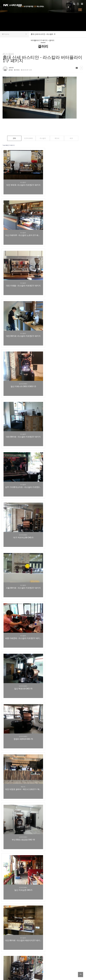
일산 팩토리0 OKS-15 (22, 421)
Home (14, 34)
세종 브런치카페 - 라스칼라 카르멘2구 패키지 (22, 708)
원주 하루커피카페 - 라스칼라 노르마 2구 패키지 (64, 851)
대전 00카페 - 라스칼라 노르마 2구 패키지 (64, 660)
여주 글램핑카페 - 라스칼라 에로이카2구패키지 (22, 756)
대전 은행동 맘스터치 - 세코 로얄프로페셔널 (64, 899)
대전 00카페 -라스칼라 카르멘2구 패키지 (64, 230)
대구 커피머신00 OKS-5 (64, 325)
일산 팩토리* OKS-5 (22, 660)
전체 (12, 138)
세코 (74, 138)
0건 (11, 70)
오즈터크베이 (27, 138)
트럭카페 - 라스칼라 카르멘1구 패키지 (64, 804)
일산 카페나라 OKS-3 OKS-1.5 (21, 278)
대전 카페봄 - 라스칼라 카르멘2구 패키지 (22, 230)
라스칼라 (43, 138)
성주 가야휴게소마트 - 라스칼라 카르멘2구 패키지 (22, 325)
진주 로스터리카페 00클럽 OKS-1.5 (63, 612)
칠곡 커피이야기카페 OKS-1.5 (63, 708)
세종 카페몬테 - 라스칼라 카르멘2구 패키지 (64, 373)
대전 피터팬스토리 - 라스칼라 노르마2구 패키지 (22, 804)
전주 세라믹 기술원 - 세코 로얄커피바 (22, 851)
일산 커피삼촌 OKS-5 (21, 517)
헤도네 (58, 138)
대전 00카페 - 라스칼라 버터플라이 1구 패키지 (22, 565)
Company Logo (13, 5)
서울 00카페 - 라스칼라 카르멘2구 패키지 (22, 373)
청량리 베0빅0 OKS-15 (63, 421)
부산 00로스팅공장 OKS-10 (64, 469)
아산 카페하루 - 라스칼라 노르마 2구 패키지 (64, 182)
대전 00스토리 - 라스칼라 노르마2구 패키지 (64, 565)
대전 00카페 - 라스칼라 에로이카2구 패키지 (64, 517)
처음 (4, 915)
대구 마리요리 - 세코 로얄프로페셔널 (22, 899)
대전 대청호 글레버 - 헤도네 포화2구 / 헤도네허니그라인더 (22, 469)
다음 (43, 915)
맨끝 (46, 915)
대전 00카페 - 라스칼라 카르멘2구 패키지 (64, 278)
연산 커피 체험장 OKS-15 (21, 612)
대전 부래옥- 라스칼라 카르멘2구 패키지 (22, 182)
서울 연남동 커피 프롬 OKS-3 (63, 756)
